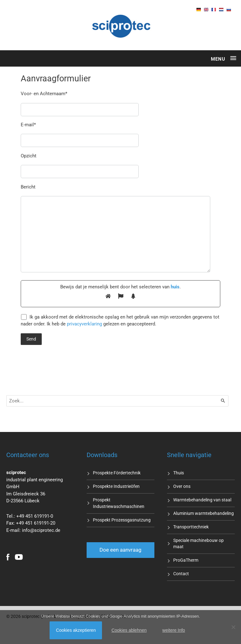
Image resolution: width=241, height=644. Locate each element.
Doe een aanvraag (120, 549)
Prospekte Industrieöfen (116, 486)
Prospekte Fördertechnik (117, 472)
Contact (181, 573)
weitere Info (174, 630)
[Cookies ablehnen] (233, 627)
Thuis (179, 472)
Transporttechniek (191, 527)
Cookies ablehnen (129, 630)
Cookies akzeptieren (76, 630)
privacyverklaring (84, 324)
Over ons (182, 486)
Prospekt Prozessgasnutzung (122, 519)
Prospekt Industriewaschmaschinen (119, 503)
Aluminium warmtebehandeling (204, 513)
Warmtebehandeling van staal (202, 499)
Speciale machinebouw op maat (198, 543)
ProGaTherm (186, 560)
